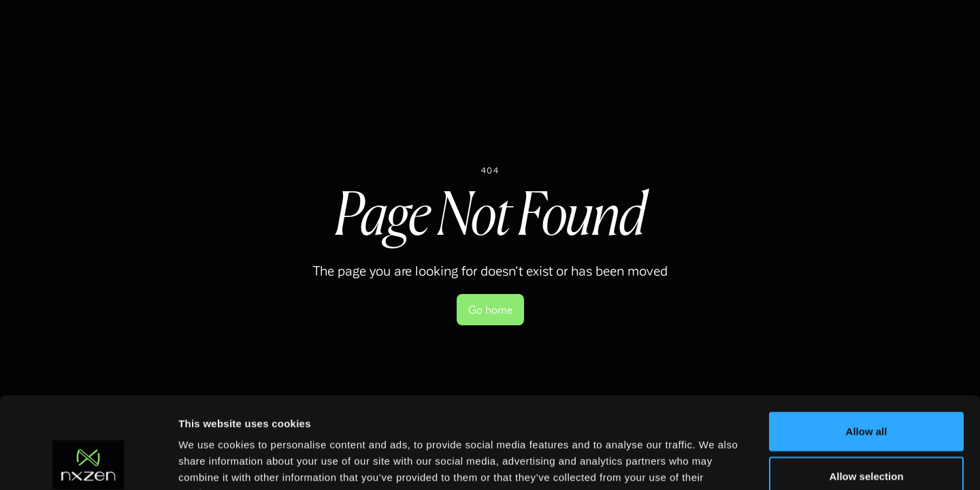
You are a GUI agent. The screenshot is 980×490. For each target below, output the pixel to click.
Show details (714, 463)
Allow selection (866, 390)
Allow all (867, 345)
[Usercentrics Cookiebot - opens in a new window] (88, 463)
